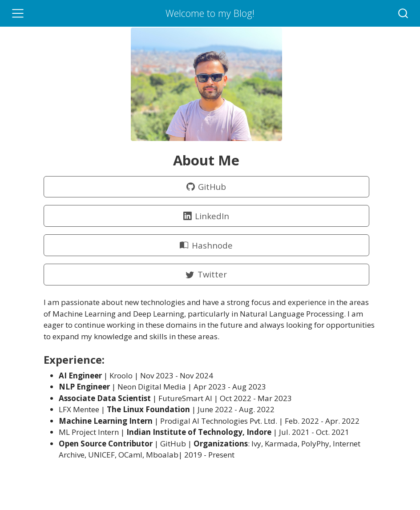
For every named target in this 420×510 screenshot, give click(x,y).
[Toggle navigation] (18, 13)
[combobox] (404, 13)
